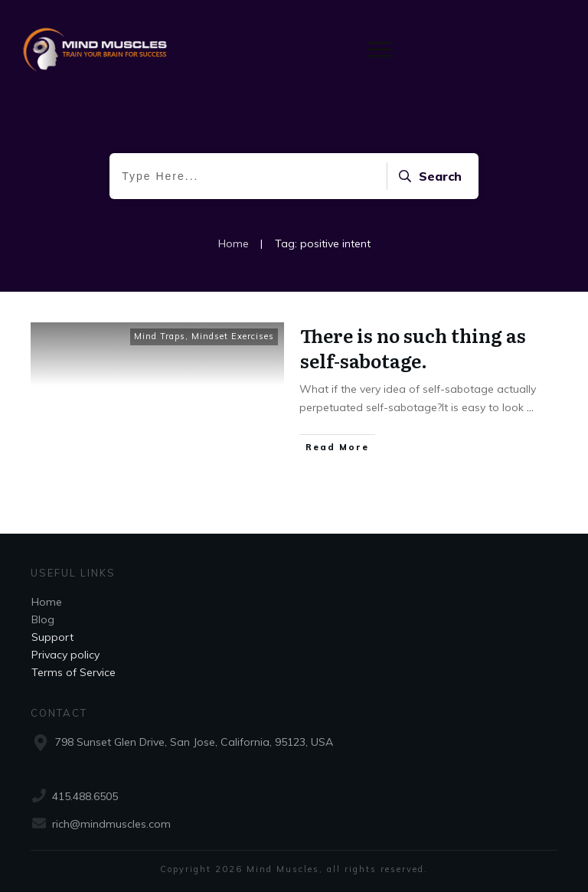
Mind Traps (160, 336)
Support (52, 637)
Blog (43, 619)
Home (47, 602)
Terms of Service (73, 672)
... (530, 407)
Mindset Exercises (233, 336)
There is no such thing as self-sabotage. (413, 348)
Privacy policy (65, 655)
